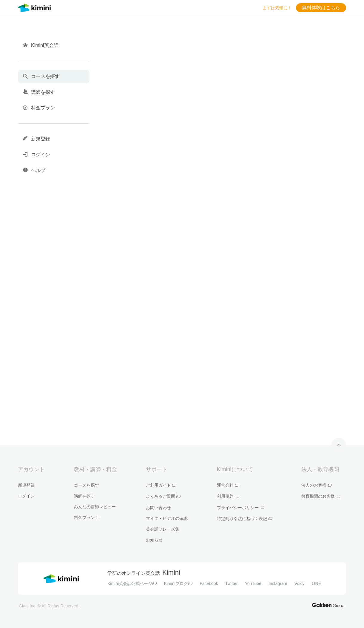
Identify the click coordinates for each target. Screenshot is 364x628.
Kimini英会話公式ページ (132, 583)
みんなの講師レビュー (95, 507)
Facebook (209, 583)
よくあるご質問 (163, 496)
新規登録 (26, 485)
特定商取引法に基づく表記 (245, 519)
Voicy (299, 583)
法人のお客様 (317, 485)
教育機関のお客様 (321, 496)
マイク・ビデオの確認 (167, 518)
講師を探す (84, 496)
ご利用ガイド (161, 485)
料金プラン (87, 517)
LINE (316, 583)
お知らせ (154, 540)
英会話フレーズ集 (163, 529)
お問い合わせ (158, 508)
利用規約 (228, 496)
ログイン (26, 496)
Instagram (278, 583)
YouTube (253, 583)
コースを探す (87, 485)
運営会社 (228, 485)
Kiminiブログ (178, 583)
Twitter (231, 583)
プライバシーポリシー (240, 508)
